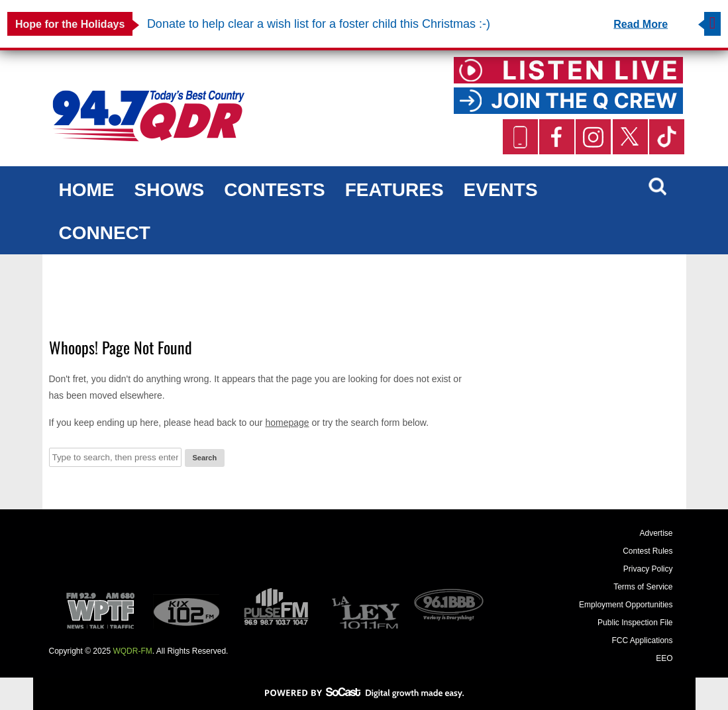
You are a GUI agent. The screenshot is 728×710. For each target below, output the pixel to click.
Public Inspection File (635, 623)
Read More (641, 24)
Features (394, 190)
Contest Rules (648, 551)
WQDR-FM (132, 651)
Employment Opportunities (626, 605)
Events (501, 190)
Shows (170, 190)
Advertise (656, 533)
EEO (664, 658)
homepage (287, 423)
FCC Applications (642, 640)
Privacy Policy (648, 569)
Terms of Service (643, 587)
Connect (105, 233)
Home (87, 190)
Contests (274, 190)
